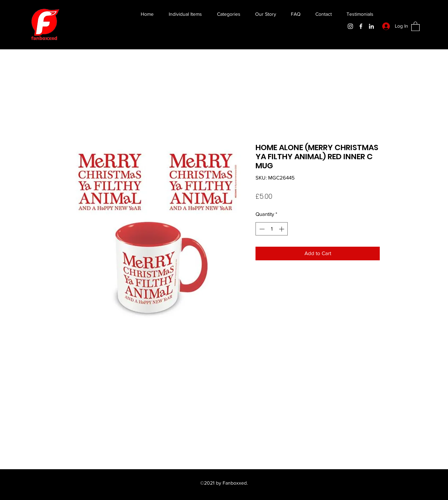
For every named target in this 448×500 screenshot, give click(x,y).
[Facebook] (361, 26)
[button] (415, 26)
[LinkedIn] (371, 26)
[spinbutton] (272, 229)
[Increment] (282, 229)
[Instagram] (350, 26)
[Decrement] (261, 229)
